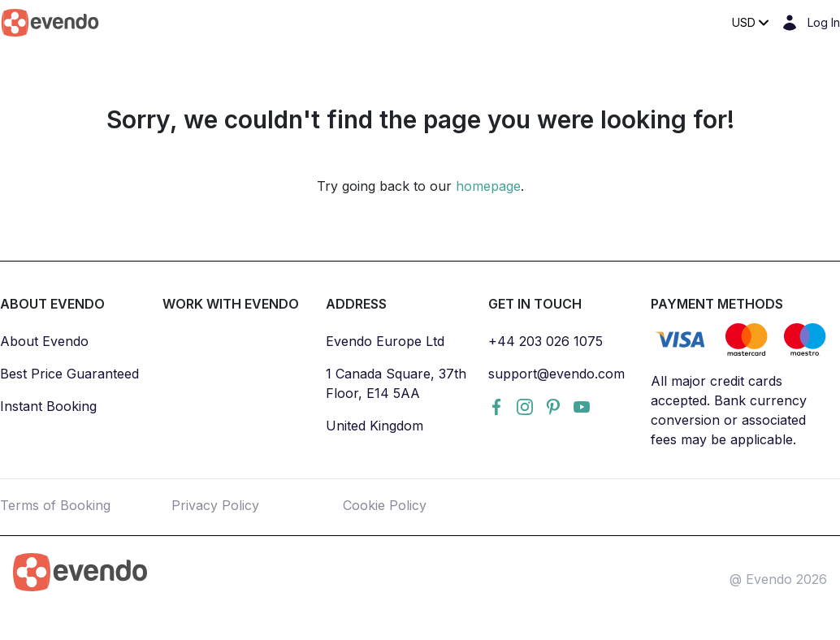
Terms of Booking (55, 505)
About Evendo (44, 341)
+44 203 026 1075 (546, 341)
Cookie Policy (385, 505)
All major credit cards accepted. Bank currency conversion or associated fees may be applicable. (729, 410)
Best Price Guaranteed (69, 374)
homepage (488, 186)
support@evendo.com (556, 374)
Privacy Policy (215, 505)
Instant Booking (48, 406)
